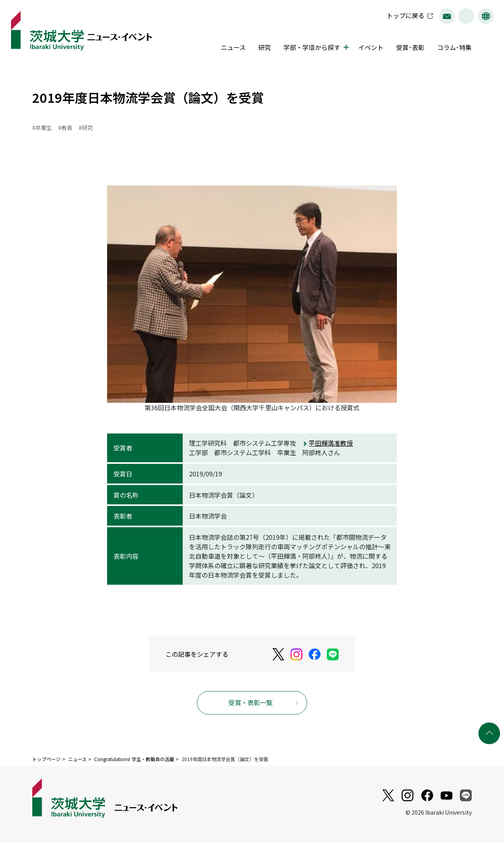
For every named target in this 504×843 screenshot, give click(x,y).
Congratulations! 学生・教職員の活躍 (134, 759)
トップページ (46, 759)
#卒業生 (42, 128)
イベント (369, 48)
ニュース (231, 48)
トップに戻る (403, 17)
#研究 (86, 128)
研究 (262, 48)
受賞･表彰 (408, 48)
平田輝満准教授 (331, 443)
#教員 (65, 128)
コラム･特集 (452, 48)
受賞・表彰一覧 (251, 703)
